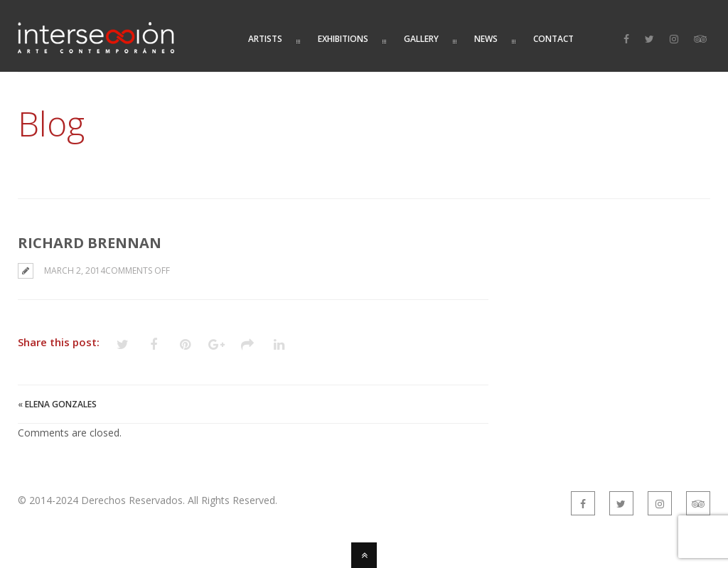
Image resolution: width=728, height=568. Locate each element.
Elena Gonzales (61, 404)
